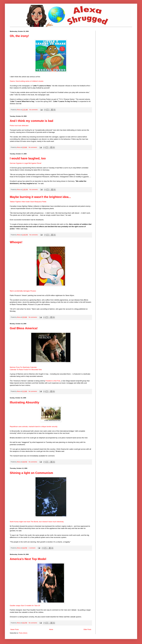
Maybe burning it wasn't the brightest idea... (40, 197)
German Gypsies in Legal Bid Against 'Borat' (26, 163)
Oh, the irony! (19, 36)
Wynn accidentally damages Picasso (23, 291)
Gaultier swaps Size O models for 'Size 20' (25, 606)
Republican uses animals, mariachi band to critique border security (34, 427)
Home (51, 629)
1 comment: (32, 548)
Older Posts (87, 629)
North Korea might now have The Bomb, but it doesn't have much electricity (37, 522)
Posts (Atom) (23, 633)
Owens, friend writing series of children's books (27, 81)
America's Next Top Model (28, 559)
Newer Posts (15, 629)
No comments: (34, 110)
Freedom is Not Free (53, 381)
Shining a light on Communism (31, 473)
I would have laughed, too (28, 158)
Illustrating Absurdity (24, 402)
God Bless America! (24, 328)
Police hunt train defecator (19, 126)
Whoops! (16, 242)
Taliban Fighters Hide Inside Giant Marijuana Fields (28, 202)
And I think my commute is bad (32, 121)
